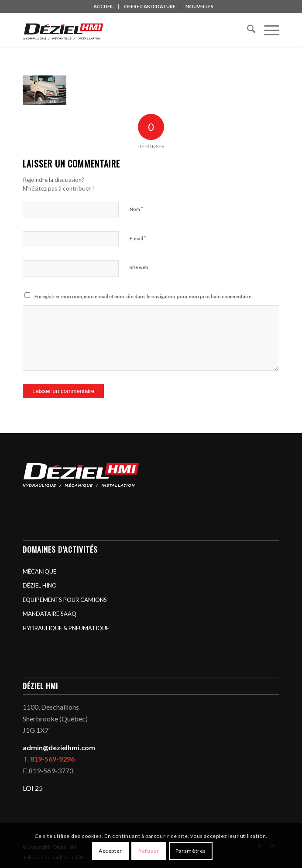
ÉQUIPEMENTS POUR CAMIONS (65, 600)
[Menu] (267, 30)
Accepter (110, 851)
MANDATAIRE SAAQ (50, 614)
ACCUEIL (104, 6)
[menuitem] (104, 7)
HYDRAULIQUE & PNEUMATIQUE (66, 628)
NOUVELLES (199, 6)
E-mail (138, 238)
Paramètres (191, 851)
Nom (136, 209)
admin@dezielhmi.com (59, 747)
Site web (139, 267)
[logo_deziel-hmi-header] (125, 30)
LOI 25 (33, 788)
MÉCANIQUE (39, 571)
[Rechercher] (247, 30)
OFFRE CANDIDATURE (150, 6)
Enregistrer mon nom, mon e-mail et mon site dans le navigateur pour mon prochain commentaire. (143, 296)
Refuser (149, 851)
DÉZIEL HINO (40, 585)
